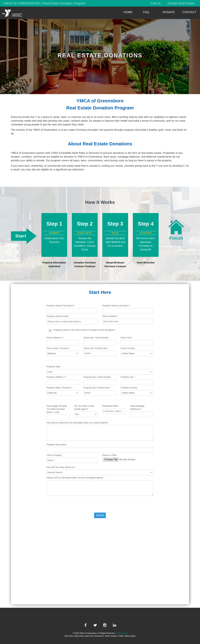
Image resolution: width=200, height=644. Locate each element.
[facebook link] (85, 625)
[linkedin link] (115, 625)
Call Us (155, 3)
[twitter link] (95, 625)
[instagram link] (105, 625)
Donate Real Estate (181, 3)
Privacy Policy (121, 633)
